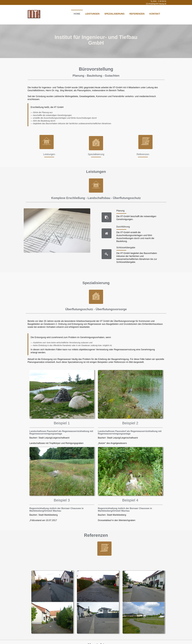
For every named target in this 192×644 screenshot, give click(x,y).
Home (77, 14)
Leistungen (92, 14)
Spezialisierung (114, 14)
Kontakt (155, 14)
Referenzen (137, 14)
